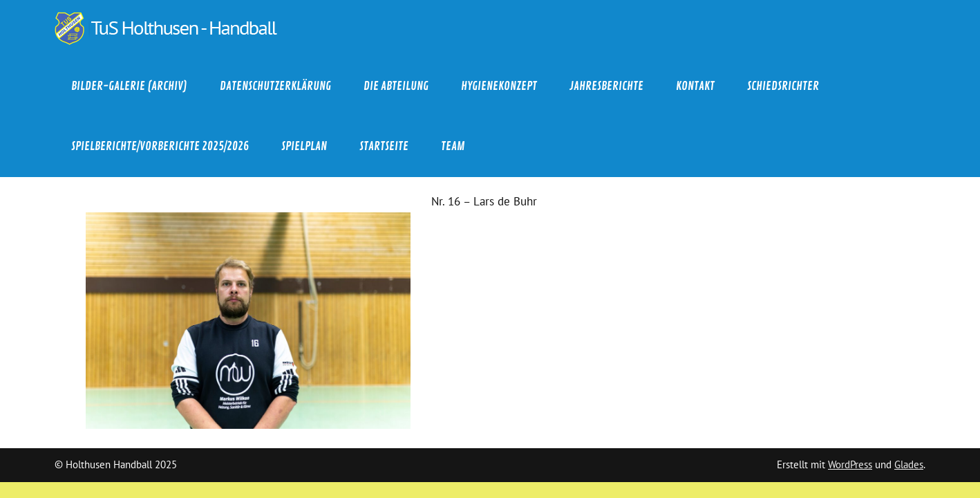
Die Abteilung (396, 86)
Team (453, 146)
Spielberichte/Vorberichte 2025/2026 (160, 146)
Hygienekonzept (499, 86)
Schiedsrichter (783, 86)
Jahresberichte (606, 86)
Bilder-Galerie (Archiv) (129, 86)
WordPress (850, 464)
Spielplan (304, 146)
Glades (909, 464)
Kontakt (695, 86)
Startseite (384, 146)
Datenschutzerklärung (275, 86)
